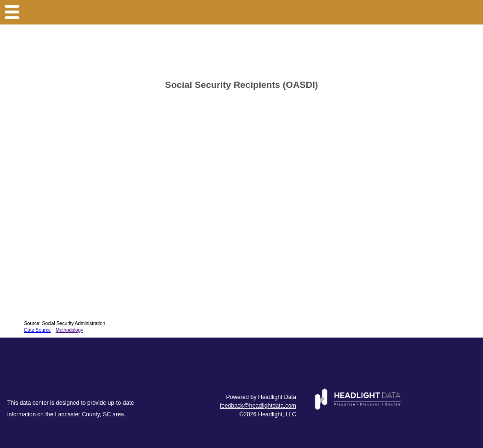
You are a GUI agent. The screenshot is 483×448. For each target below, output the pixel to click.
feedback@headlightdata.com (258, 406)
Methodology (69, 330)
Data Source (37, 330)
